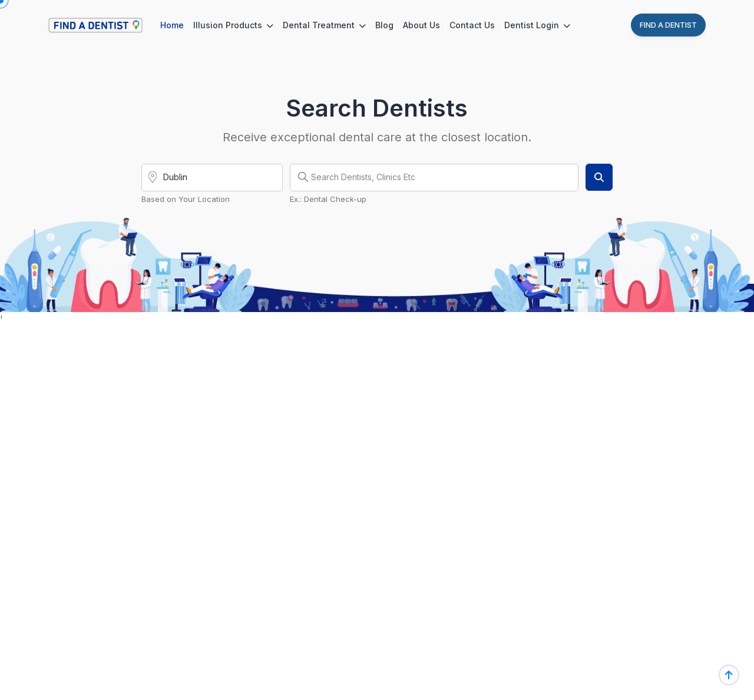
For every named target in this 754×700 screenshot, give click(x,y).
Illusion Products (233, 25)
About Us (421, 25)
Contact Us (472, 25)
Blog (384, 25)
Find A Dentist (668, 25)
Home (172, 25)
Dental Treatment (324, 25)
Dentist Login (537, 25)
